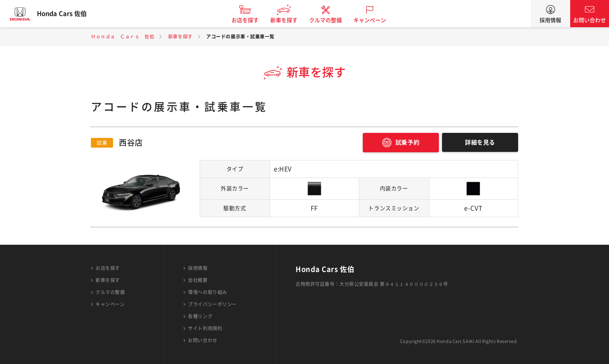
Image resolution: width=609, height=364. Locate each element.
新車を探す (290, 20)
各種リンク (200, 316)
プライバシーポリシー (212, 304)
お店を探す (251, 20)
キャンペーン (376, 20)
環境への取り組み (207, 292)
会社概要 (198, 280)
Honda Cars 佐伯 (68, 14)
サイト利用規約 (205, 328)
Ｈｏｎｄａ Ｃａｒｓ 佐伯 (123, 37)
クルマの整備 (332, 20)
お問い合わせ (590, 20)
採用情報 (550, 20)
